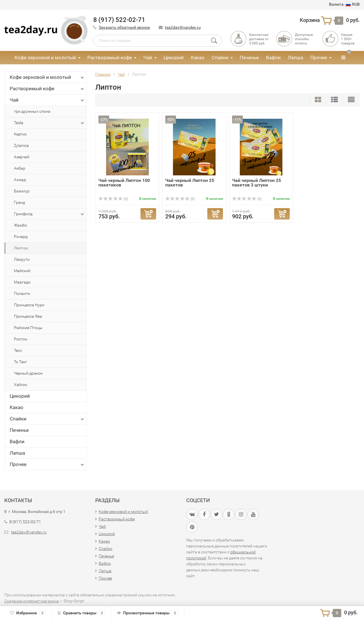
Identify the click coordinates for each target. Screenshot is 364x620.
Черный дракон (28, 373)
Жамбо (20, 225)
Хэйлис (21, 385)
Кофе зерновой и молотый (45, 58)
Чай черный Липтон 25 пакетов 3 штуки (257, 183)
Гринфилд (49, 214)
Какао (198, 58)
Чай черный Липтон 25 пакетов (190, 183)
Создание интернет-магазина (32, 601)
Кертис (20, 134)
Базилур (22, 191)
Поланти (22, 293)
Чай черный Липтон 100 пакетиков (124, 183)
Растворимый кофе (110, 58)
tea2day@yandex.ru (183, 27)
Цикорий (174, 58)
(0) (113, 199)
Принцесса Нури (29, 305)
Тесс (18, 350)
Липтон (21, 248)
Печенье (249, 58)
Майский (22, 271)
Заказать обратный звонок (124, 27)
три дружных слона (32, 111)
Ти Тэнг (20, 362)
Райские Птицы (28, 328)
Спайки (220, 58)
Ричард (21, 237)
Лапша (295, 58)
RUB (344, 4)
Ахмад (20, 180)
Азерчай (22, 157)
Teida (49, 123)
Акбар (20, 168)
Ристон (21, 339)
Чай (148, 58)
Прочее (319, 58)
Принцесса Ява (28, 316)
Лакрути (22, 259)
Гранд (19, 202)
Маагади (22, 282)
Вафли (273, 58)
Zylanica (21, 145)
